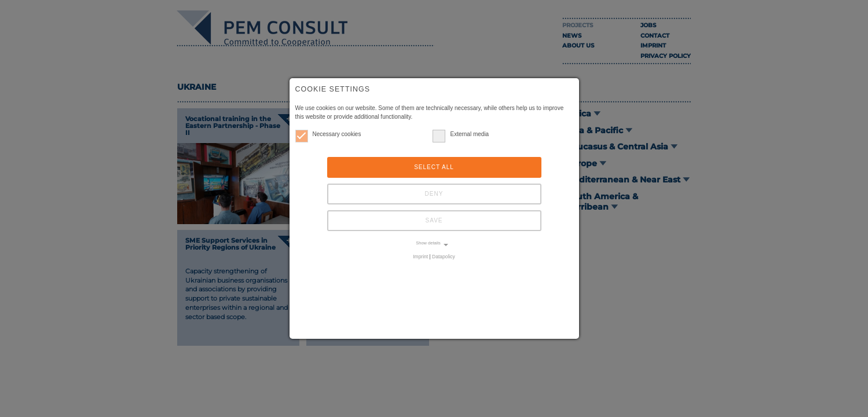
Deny (434, 194)
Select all (434, 167)
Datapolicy (444, 257)
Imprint (420, 257)
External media (461, 134)
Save (434, 220)
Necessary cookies (328, 134)
